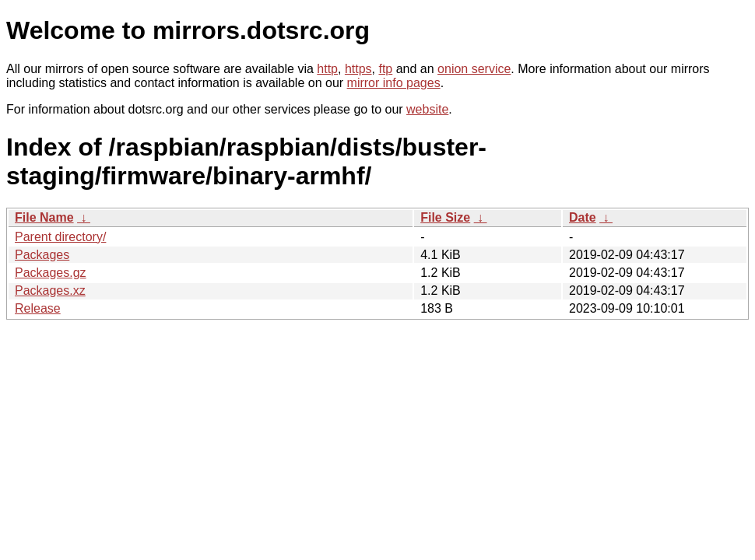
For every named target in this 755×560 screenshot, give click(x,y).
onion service (474, 69)
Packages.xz (50, 290)
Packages (42, 255)
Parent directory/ (60, 237)
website (427, 109)
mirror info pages (394, 83)
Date (583, 217)
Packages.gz (51, 273)
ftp (385, 69)
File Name (44, 217)
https (358, 69)
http (327, 69)
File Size (445, 217)
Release (38, 308)
